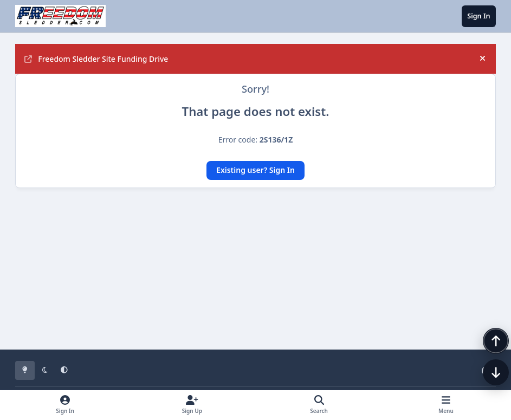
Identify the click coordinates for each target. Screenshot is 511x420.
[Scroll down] (485, 394)
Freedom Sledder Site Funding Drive (96, 59)
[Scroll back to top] (485, 363)
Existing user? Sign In (255, 170)
